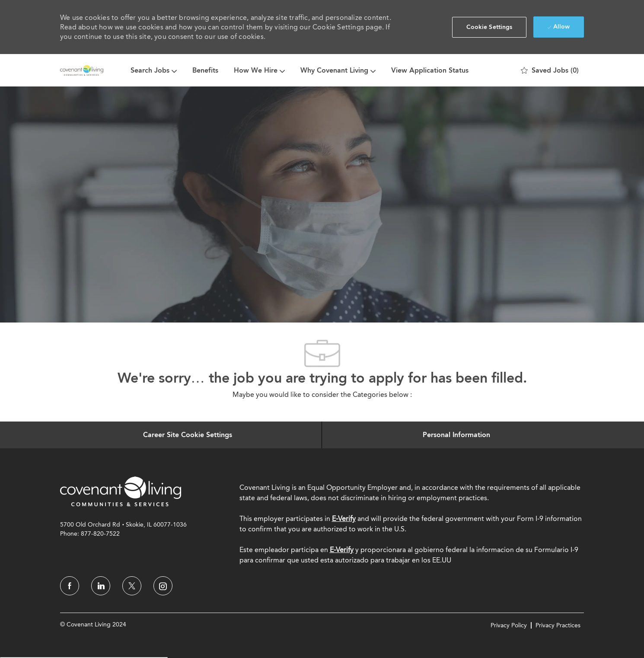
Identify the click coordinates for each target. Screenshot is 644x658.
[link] (121, 491)
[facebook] (70, 586)
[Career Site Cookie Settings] (188, 435)
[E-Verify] (342, 550)
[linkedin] (101, 586)
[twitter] (132, 586)
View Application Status (430, 70)
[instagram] (163, 586)
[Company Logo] (82, 70)
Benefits (205, 70)
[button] (489, 27)
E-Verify (344, 519)
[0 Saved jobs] (550, 70)
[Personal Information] (456, 435)
